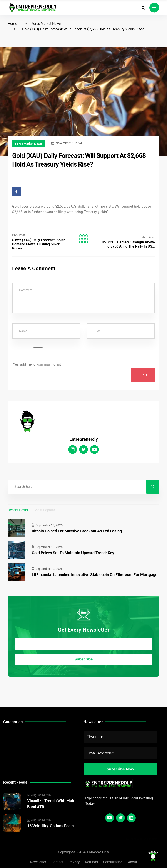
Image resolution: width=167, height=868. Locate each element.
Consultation (113, 862)
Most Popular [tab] (45, 510)
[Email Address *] (83, 644)
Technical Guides (17, 733)
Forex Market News (46, 24)
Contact (57, 862)
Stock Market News (18, 739)
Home (12, 24)
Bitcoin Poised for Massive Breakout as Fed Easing (77, 531)
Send (143, 375)
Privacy (74, 862)
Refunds (91, 862)
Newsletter (38, 862)
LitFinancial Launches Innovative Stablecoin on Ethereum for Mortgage (95, 575)
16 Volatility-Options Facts (50, 826)
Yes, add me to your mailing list (38, 357)
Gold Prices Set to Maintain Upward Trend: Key (73, 553)
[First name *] (120, 737)
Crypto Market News (19, 753)
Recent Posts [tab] (18, 510)
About (132, 862)
